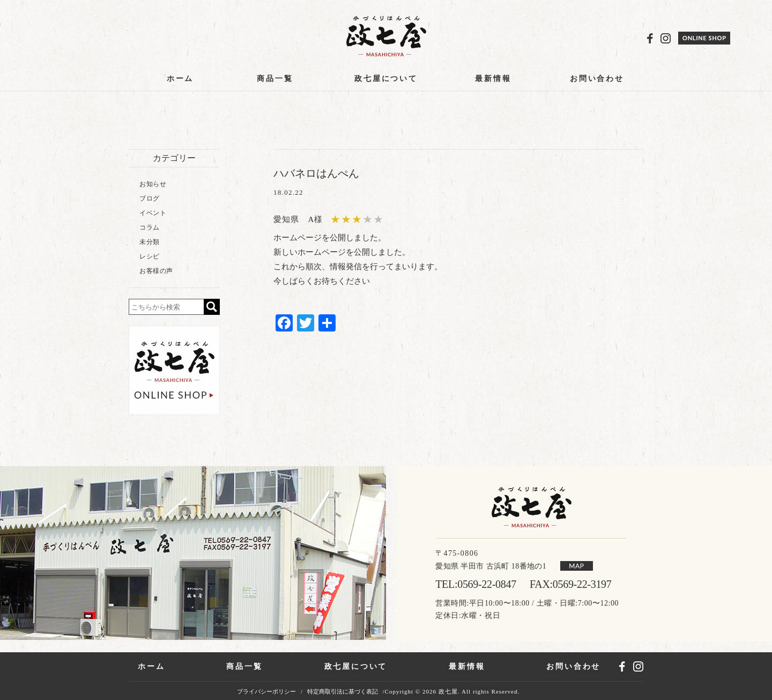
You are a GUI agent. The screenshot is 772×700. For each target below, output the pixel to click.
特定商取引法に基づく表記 (343, 692)
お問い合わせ (597, 79)
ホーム (180, 79)
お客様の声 (156, 271)
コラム (150, 227)
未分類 (150, 242)
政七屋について (386, 79)
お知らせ (153, 184)
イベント (153, 213)
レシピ (150, 256)
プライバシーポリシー (266, 692)
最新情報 (493, 79)
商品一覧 (275, 79)
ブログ (150, 198)
